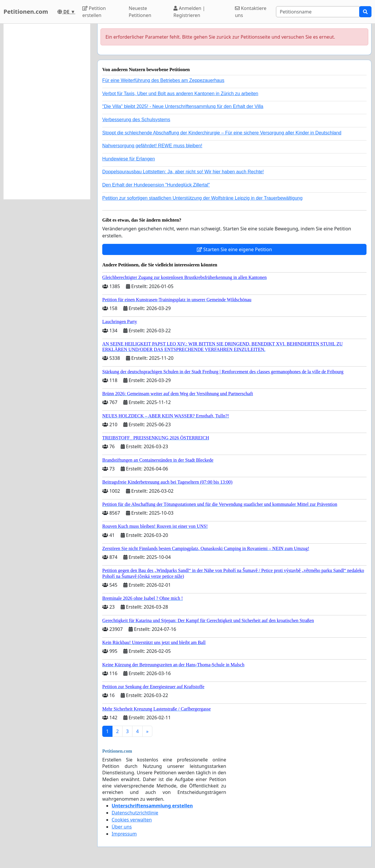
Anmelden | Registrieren (189, 12)
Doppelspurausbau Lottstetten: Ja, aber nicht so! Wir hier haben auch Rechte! (183, 172)
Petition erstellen (94, 12)
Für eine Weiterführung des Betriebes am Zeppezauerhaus (163, 80)
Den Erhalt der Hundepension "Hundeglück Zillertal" (156, 185)
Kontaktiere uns (251, 12)
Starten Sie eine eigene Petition (235, 249)
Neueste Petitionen (140, 12)
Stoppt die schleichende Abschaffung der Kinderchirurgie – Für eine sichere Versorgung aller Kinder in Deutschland (222, 133)
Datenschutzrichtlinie (135, 813)
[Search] (318, 12)
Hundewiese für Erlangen (129, 159)
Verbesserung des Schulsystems (136, 120)
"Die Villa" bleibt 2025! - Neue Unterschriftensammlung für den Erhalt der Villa (183, 106)
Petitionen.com (26, 12)
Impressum (124, 834)
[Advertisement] (47, 112)
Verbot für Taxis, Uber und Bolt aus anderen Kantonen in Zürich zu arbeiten (180, 94)
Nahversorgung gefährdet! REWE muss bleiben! (152, 146)
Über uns (122, 827)
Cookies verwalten (132, 820)
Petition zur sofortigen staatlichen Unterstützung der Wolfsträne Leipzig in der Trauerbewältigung (202, 198)
